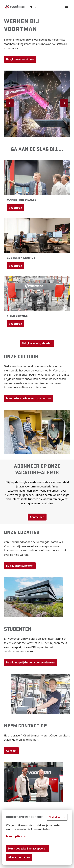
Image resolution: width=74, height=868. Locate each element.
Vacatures (15, 208)
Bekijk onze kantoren (20, 566)
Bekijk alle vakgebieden (37, 343)
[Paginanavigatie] (67, 7)
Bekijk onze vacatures (20, 59)
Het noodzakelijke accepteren (28, 849)
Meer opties (16, 836)
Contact (11, 751)
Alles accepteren (19, 857)
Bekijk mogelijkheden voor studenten (30, 662)
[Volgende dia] (64, 103)
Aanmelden (37, 517)
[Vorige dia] (10, 103)
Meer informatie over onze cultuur (29, 398)
